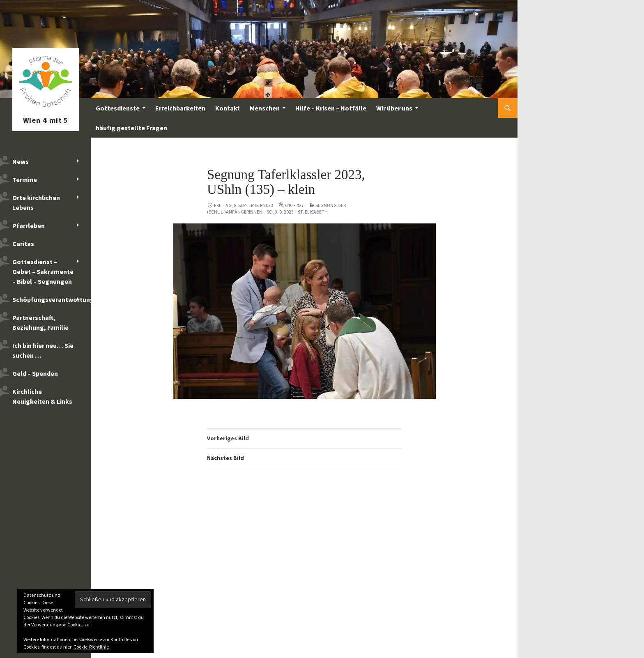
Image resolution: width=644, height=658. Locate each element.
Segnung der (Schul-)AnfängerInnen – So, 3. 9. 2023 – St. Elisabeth (276, 208)
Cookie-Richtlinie (91, 647)
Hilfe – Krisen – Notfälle (331, 108)
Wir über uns (394, 108)
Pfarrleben (29, 225)
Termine (25, 179)
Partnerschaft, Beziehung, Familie (40, 322)
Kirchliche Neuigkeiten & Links (42, 396)
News (21, 161)
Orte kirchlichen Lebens (36, 202)
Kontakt (228, 108)
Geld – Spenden (35, 373)
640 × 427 (294, 205)
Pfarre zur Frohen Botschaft (46, 108)
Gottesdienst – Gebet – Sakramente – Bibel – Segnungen (43, 271)
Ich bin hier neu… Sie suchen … (43, 350)
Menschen (265, 108)
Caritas (23, 244)
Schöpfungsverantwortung (52, 299)
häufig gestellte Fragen (131, 128)
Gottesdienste (118, 108)
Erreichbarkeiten (180, 108)
